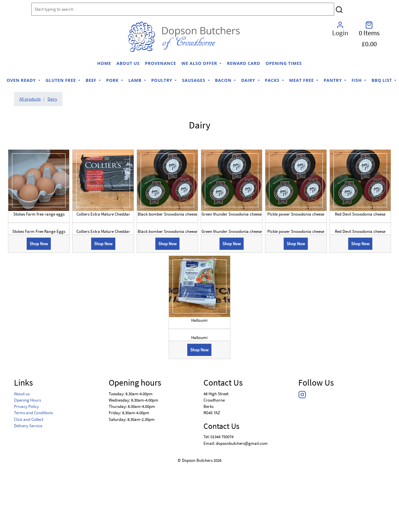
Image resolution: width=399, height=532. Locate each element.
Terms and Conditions (33, 413)
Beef (91, 80)
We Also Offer (200, 63)
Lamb (135, 80)
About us (128, 63)
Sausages (194, 80)
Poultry (162, 80)
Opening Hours (27, 400)
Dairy (249, 80)
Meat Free (302, 80)
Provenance (161, 63)
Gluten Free (61, 80)
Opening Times (283, 63)
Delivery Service (28, 426)
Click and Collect (29, 419)
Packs (273, 80)
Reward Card (243, 63)
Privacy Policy (26, 406)
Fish (357, 80)
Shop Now (39, 244)
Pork (113, 80)
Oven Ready (22, 80)
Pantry (333, 80)
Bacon (224, 80)
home (104, 63)
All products (30, 99)
